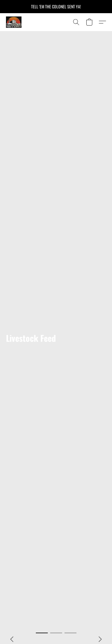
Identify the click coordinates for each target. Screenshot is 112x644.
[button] (14, 22)
